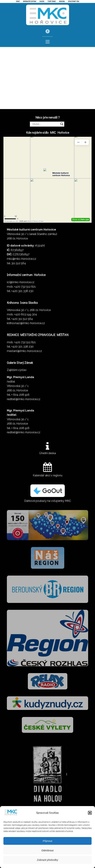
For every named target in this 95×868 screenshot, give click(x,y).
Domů (18, 1)
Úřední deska (48, 455)
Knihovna (62, 1)
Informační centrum (30, 1)
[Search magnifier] (62, 125)
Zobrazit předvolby (47, 860)
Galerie (42, 1)
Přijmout (47, 841)
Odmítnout (47, 850)
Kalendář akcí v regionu (48, 477)
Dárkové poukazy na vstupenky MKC (48, 502)
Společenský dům (74, 1)
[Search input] (46, 125)
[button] (90, 813)
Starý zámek (52, 1)
